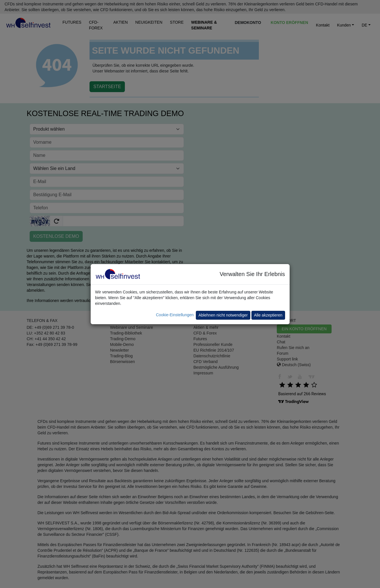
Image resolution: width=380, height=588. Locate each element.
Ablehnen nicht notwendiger (223, 315)
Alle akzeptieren (268, 315)
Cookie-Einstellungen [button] (175, 315)
